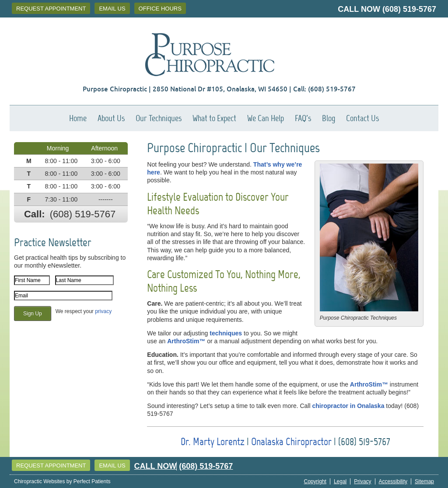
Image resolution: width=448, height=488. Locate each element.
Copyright (315, 481)
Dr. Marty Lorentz (213, 441)
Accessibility (393, 481)
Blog (329, 118)
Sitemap (424, 481)
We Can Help (266, 118)
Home (78, 118)
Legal (340, 481)
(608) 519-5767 (409, 9)
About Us (111, 118)
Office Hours (160, 9)
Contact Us (362, 118)
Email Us (112, 9)
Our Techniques (159, 118)
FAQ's (303, 118)
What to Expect (214, 118)
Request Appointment (51, 9)
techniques (226, 333)
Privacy (362, 481)
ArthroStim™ (186, 341)
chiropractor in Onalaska (348, 406)
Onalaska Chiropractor (291, 441)
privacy (103, 311)
